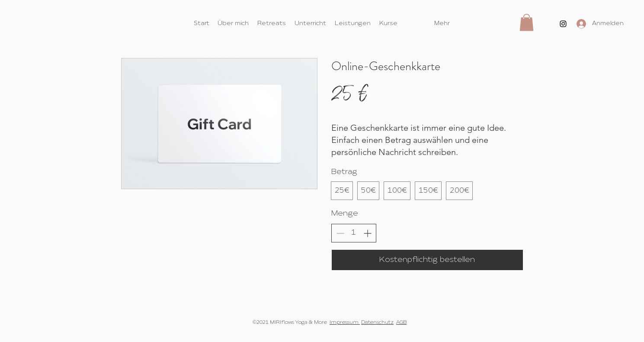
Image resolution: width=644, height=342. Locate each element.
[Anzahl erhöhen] (367, 233)
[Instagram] (563, 24)
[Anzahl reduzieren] (340, 233)
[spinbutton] (354, 233)
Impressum (345, 323)
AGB (401, 323)
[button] (527, 22)
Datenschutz (377, 323)
